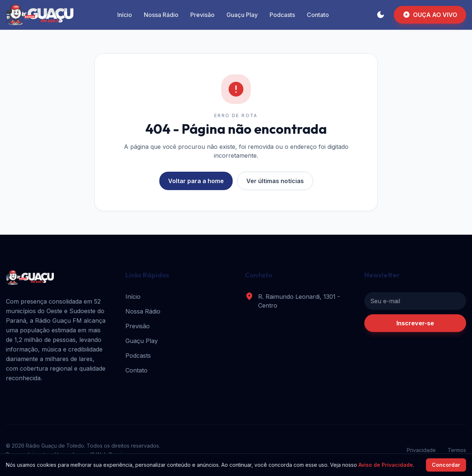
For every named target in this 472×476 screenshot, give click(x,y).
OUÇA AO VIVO (430, 15)
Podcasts (282, 15)
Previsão (202, 15)
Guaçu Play (242, 15)
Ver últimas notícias (275, 181)
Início (125, 15)
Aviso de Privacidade (386, 465)
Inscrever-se (415, 323)
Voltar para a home (196, 181)
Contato (318, 15)
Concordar (446, 465)
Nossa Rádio (161, 15)
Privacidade (421, 450)
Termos (457, 450)
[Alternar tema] (381, 15)
